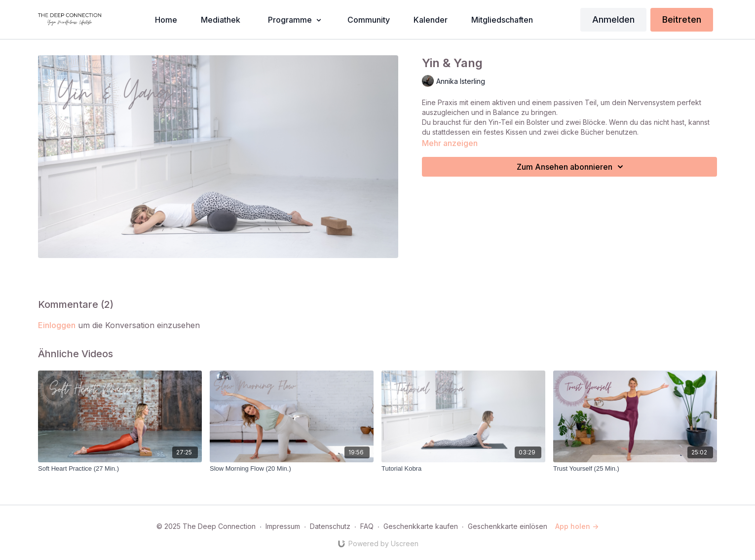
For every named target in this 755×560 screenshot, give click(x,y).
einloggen (57, 325)
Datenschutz (330, 526)
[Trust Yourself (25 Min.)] (635, 469)
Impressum (283, 526)
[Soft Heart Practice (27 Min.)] (120, 469)
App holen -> (577, 526)
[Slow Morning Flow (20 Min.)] (292, 469)
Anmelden (613, 19)
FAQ (367, 526)
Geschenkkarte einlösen (508, 526)
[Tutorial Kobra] (463, 469)
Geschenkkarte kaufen (421, 526)
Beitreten (682, 19)
